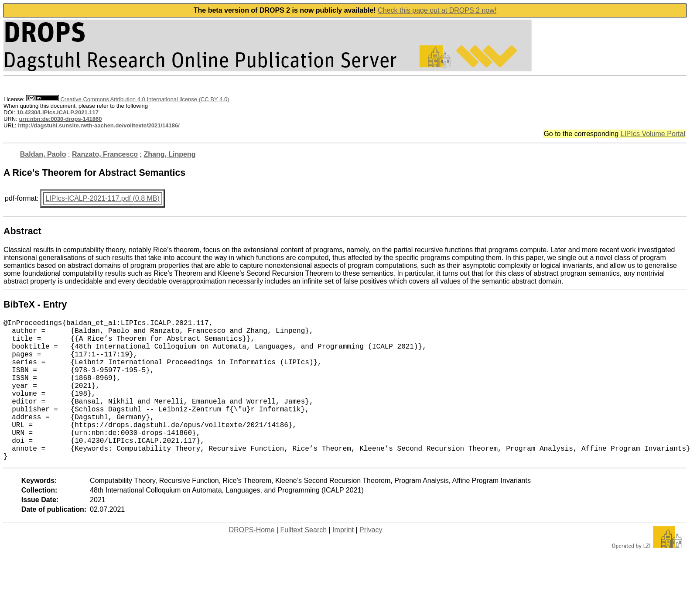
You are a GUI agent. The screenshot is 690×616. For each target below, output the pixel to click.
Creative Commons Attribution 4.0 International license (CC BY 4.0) (128, 99)
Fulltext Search (303, 561)
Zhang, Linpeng (169, 154)
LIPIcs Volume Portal (653, 134)
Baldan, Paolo (43, 154)
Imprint (343, 561)
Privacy (371, 561)
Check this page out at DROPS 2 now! (437, 10)
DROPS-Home (251, 561)
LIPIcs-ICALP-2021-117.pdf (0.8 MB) (102, 198)
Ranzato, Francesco (105, 154)
